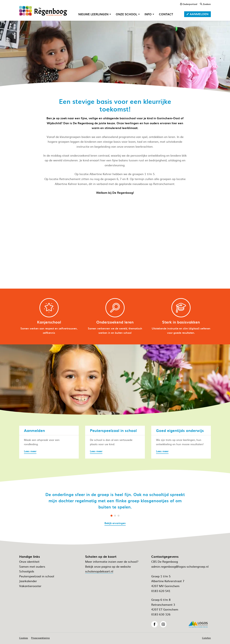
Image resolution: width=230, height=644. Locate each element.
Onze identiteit (29, 561)
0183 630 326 (161, 614)
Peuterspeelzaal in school (37, 576)
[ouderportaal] (189, 4)
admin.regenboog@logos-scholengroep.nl (180, 566)
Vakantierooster (30, 586)
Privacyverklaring (40, 638)
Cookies (24, 638)
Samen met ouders (32, 566)
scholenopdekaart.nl (99, 571)
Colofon (206, 638)
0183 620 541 (161, 591)
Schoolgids (27, 571)
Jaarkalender (28, 581)
